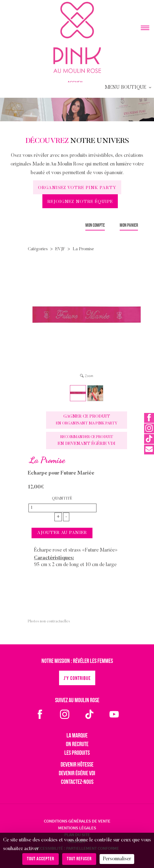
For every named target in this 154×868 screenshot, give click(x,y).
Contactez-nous (77, 782)
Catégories (38, 249)
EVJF (60, 249)
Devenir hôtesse (77, 765)
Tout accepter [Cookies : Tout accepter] (41, 859)
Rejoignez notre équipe (80, 202)
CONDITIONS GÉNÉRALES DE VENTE (77, 821)
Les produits (77, 753)
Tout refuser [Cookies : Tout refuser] (79, 859)
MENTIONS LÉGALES (77, 828)
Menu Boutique (129, 88)
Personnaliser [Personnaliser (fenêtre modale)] (117, 859)
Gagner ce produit (87, 420)
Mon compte (95, 226)
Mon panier (129, 226)
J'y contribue (77, 679)
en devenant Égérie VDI (87, 441)
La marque (77, 736)
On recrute (77, 745)
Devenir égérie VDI (77, 774)
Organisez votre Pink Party (77, 188)
